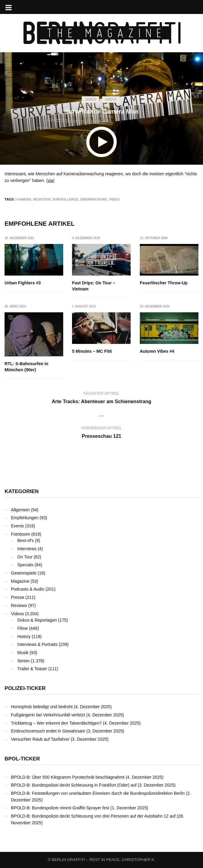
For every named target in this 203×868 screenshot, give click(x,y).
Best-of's (26, 540)
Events (17, 526)
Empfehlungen (25, 518)
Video (114, 199)
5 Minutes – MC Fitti (92, 352)
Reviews (19, 606)
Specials (25, 565)
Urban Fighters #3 (23, 283)
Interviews (27, 549)
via (50, 180)
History (24, 636)
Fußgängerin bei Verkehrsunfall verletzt (48, 715)
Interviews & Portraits (37, 644)
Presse (18, 597)
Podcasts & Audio (28, 589)
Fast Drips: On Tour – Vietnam (94, 286)
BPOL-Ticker (22, 759)
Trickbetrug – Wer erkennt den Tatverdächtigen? (56, 723)
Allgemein (20, 510)
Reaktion (42, 199)
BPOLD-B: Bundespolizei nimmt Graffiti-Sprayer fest (60, 808)
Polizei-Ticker (25, 688)
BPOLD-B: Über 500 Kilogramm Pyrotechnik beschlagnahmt (68, 777)
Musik (23, 653)
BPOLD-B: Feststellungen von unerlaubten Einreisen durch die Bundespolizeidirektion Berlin (98, 793)
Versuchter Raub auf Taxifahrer (40, 739)
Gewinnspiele (24, 573)
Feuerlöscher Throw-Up (164, 283)
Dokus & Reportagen (37, 620)
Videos (111, 99)
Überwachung (94, 199)
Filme (22, 628)
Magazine (20, 581)
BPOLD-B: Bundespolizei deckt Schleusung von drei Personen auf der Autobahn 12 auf (93, 816)
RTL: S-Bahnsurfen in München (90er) (26, 367)
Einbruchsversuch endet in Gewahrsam (48, 731)
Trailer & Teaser (32, 669)
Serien (90, 99)
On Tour (25, 557)
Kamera (24, 199)
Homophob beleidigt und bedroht (42, 707)
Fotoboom (21, 534)
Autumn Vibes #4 (157, 352)
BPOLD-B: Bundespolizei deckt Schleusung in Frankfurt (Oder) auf (74, 785)
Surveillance (65, 199)
